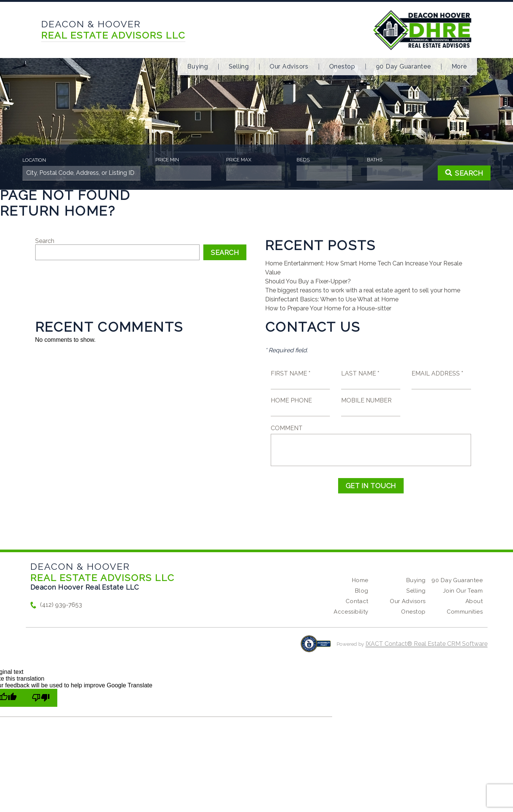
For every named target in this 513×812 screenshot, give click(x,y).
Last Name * (360, 373)
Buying (198, 67)
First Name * (291, 373)
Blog (362, 591)
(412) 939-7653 (61, 605)
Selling (239, 67)
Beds (303, 160)
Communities (465, 612)
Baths (375, 160)
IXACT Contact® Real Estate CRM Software (427, 644)
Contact (357, 601)
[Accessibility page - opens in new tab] (316, 647)
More (459, 67)
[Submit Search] (464, 173)
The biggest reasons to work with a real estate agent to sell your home (363, 290)
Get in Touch (371, 486)
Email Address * (437, 373)
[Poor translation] (41, 698)
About (474, 601)
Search (45, 241)
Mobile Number (366, 400)
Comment (287, 428)
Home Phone (291, 400)
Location (34, 160)
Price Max (239, 160)
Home (360, 580)
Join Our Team (463, 591)
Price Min (167, 160)
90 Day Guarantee (403, 67)
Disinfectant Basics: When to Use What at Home (332, 299)
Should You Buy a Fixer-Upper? (308, 281)
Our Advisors (289, 67)
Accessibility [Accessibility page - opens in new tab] (351, 612)
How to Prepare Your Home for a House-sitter (328, 308)
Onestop (342, 67)
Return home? (58, 211)
